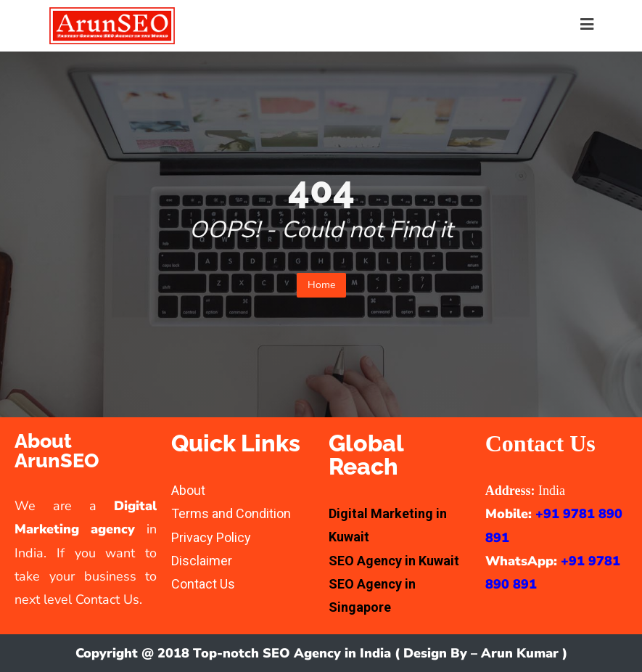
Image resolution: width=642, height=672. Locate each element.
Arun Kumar (520, 653)
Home (321, 285)
